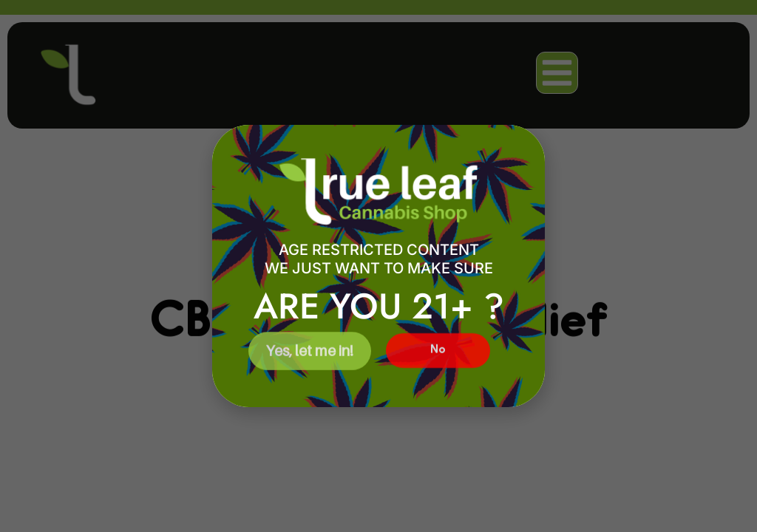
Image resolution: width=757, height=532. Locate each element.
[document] (378, 266)
